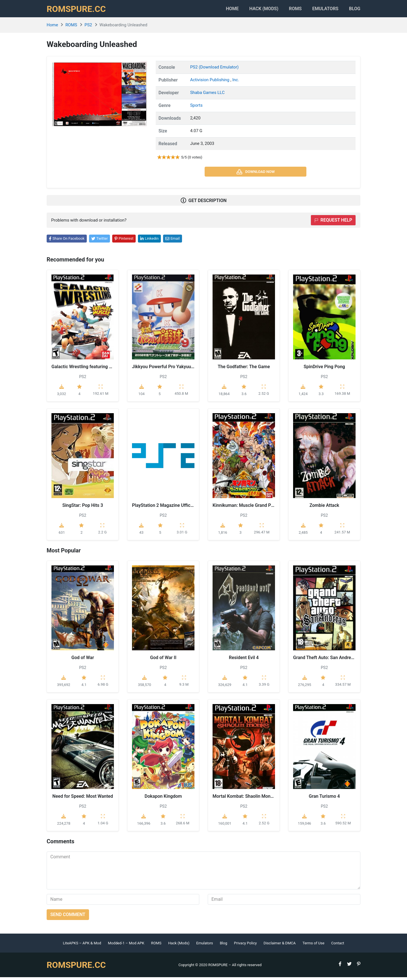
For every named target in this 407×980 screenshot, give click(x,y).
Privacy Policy (245, 946)
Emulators (322, 10)
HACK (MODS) (255, 10)
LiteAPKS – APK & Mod (82, 946)
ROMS (289, 10)
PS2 (88, 28)
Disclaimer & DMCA (280, 946)
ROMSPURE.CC (78, 10)
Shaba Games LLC (207, 95)
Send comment (68, 917)
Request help (333, 223)
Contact (338, 946)
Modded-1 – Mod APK (126, 946)
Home (220, 10)
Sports (196, 108)
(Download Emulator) (219, 70)
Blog (355, 10)
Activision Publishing (210, 83)
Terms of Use (313, 946)
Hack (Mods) (179, 946)
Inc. (236, 83)
